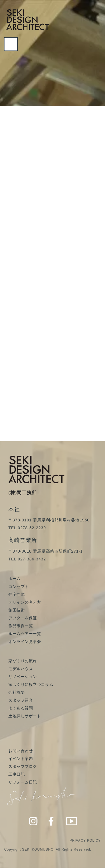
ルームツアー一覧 (25, 634)
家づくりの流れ (23, 661)
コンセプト (19, 587)
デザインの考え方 (25, 602)
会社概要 (17, 692)
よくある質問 (21, 708)
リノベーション (23, 677)
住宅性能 (17, 594)
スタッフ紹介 (21, 700)
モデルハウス (21, 669)
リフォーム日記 (23, 782)
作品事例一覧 (21, 626)
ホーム (15, 579)
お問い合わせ (21, 751)
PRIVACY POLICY (85, 840)
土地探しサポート (25, 716)
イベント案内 (21, 759)
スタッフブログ (23, 766)
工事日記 (17, 774)
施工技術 (17, 610)
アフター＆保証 (23, 618)
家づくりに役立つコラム (31, 684)
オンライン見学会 (25, 642)
